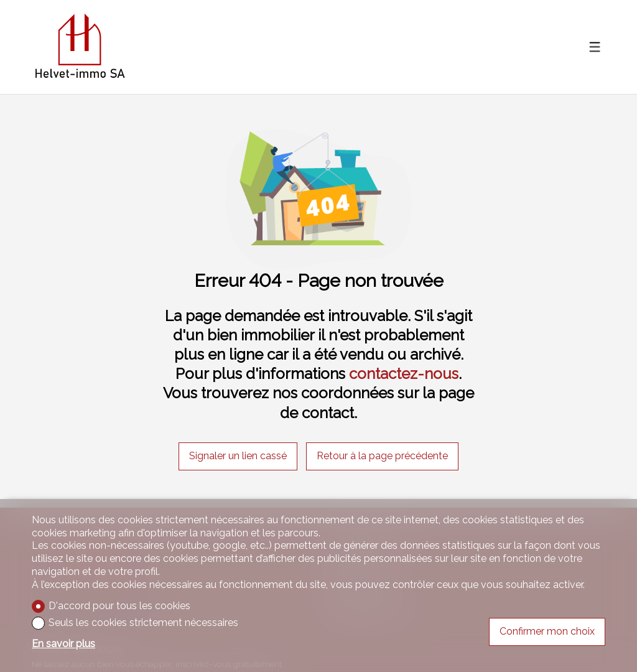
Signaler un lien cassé (238, 456)
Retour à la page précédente (382, 456)
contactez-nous (404, 374)
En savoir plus (63, 644)
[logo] (80, 47)
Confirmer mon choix (547, 631)
